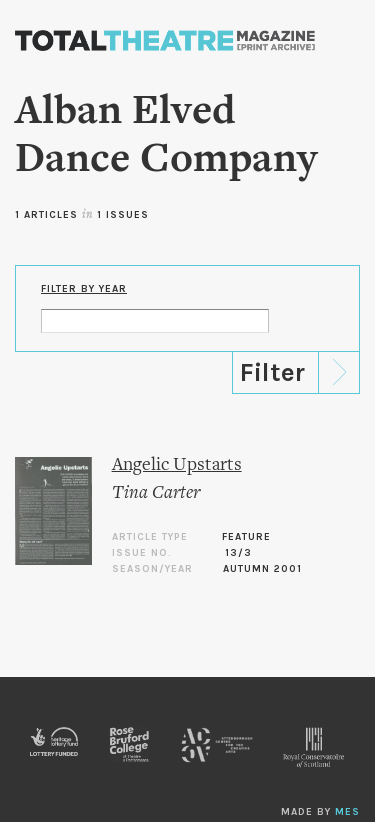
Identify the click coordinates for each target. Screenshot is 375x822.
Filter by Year (84, 289)
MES (347, 812)
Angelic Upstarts (177, 465)
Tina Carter (156, 493)
